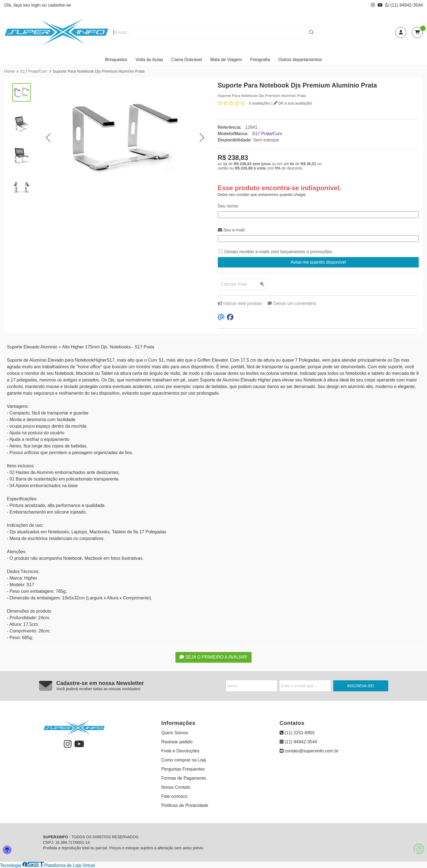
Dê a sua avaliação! (293, 103)
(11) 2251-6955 (297, 733)
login (37, 5)
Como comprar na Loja (184, 760)
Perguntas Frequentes (183, 769)
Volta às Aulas (149, 60)
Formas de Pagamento (184, 778)
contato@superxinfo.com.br (309, 751)
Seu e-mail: (232, 230)
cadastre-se (59, 5)
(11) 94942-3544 (404, 5)
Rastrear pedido (177, 742)
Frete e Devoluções (181, 751)
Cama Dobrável (187, 60)
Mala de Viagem (226, 60)
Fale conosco (174, 796)
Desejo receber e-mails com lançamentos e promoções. (279, 252)
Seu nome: (228, 206)
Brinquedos (116, 60)
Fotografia (260, 60)
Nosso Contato (176, 787)
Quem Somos (175, 733)
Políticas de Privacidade (185, 805)
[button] (48, 137)
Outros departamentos (300, 60)
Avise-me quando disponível (318, 262)
